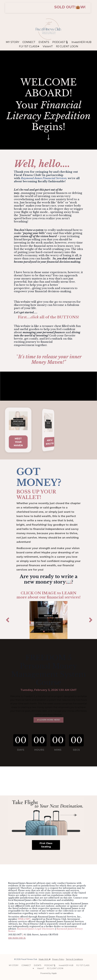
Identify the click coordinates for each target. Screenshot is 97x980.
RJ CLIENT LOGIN (67, 45)
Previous (7, 620)
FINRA (21, 919)
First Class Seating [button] (46, 845)
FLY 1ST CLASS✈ (29, 45)
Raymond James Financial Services (44, 178)
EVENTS (44, 41)
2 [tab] (48, 632)
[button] (48, 8)
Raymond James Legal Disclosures (36, 929)
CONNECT (29, 41)
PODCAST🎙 (60, 41)
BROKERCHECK (17, 938)
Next (90, 620)
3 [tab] (53, 632)
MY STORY (13, 41)
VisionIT (48, 45)
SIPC (28, 919)
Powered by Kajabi (48, 973)
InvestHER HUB (81, 41)
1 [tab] (44, 632)
